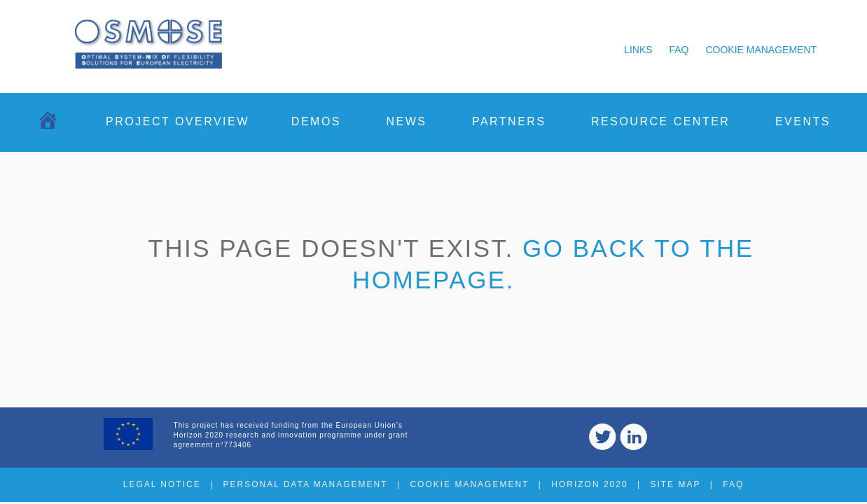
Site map (675, 484)
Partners (509, 121)
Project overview (178, 121)
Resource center (660, 121)
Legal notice (162, 484)
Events (803, 121)
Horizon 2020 (589, 484)
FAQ (679, 50)
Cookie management (761, 50)
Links (638, 50)
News (406, 121)
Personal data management (305, 484)
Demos (316, 121)
